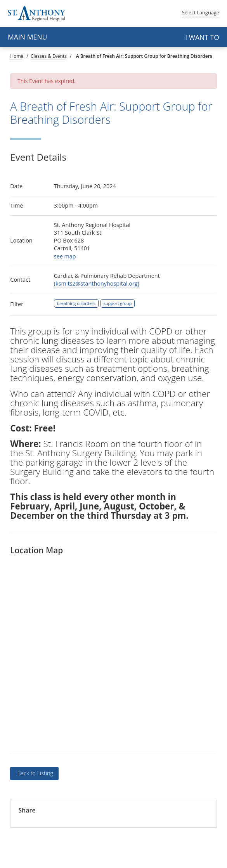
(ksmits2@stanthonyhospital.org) (97, 283)
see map (65, 256)
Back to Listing (35, 773)
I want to (202, 37)
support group (118, 303)
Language (201, 12)
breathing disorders (76, 303)
